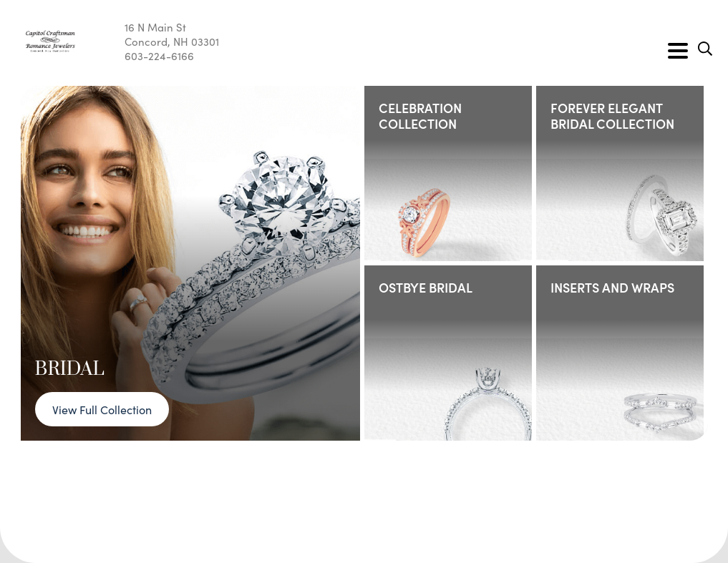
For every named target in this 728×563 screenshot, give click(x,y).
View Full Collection (102, 409)
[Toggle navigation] (678, 51)
